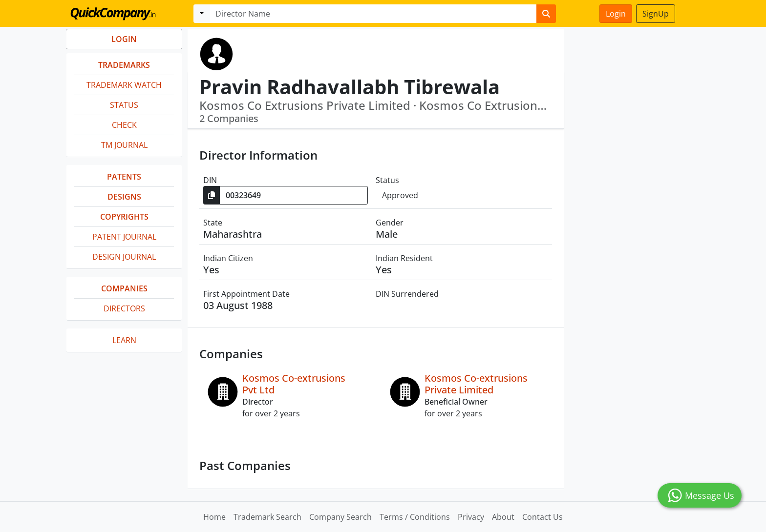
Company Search (340, 517)
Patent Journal (124, 237)
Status (124, 105)
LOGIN (124, 39)
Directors (124, 308)
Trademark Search (267, 517)
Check (124, 125)
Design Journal (124, 257)
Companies (124, 288)
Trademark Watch (124, 85)
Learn (124, 340)
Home (214, 517)
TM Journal (124, 145)
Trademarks (124, 65)
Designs (124, 197)
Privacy (471, 517)
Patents (124, 177)
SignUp (656, 14)
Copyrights (124, 217)
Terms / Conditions (415, 517)
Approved (400, 195)
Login (616, 14)
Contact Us (543, 517)
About (503, 517)
